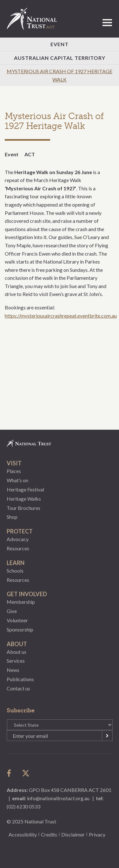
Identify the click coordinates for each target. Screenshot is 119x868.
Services (16, 661)
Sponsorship (20, 629)
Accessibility (23, 834)
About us (17, 652)
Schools (15, 571)
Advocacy (18, 539)
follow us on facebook (10, 773)
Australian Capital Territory (60, 58)
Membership (21, 602)
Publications (20, 679)
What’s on (17, 480)
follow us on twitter (26, 773)
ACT (30, 154)
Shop (12, 517)
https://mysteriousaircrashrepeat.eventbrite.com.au (61, 316)
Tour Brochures (23, 508)
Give (12, 611)
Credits (49, 834)
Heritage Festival (25, 489)
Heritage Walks (24, 499)
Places (14, 471)
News (13, 670)
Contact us (18, 688)
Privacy (97, 834)
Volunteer (17, 620)
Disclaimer (73, 834)
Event (60, 44)
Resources (18, 548)
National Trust (35, 19)
